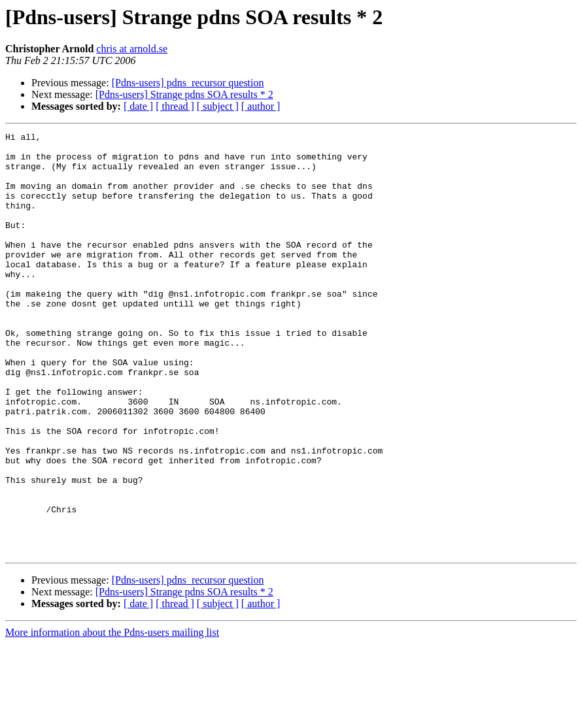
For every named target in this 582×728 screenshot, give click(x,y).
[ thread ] (175, 106)
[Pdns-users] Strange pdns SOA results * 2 (184, 94)
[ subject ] (218, 106)
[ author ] (261, 106)
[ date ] (138, 106)
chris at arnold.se (132, 49)
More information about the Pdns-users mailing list (112, 717)
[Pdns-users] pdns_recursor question (188, 83)
